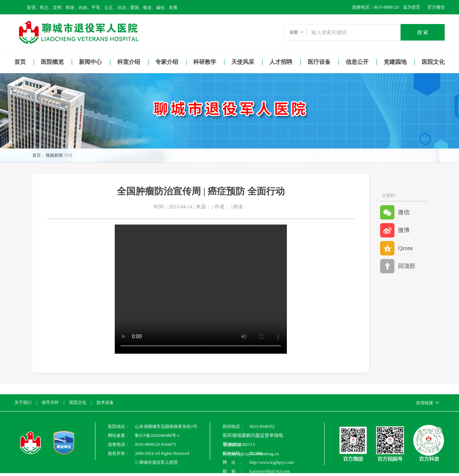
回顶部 (398, 266)
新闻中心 (90, 62)
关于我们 (23, 402)
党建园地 (395, 62)
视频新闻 (54, 155)
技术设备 (105, 402)
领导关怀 (50, 402)
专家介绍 (167, 62)
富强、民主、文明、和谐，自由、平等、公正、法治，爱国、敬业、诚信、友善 (102, 8)
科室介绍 (129, 62)
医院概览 (52, 62)
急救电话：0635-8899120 (375, 7)
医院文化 (433, 62)
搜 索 (423, 32)
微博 (395, 230)
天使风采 (243, 62)
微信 (395, 212)
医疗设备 (319, 62)
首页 (20, 62)
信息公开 (357, 62)
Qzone (397, 248)
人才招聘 (281, 62)
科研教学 (205, 62)
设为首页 (410, 7)
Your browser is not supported (201, 289)
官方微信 (436, 7)
